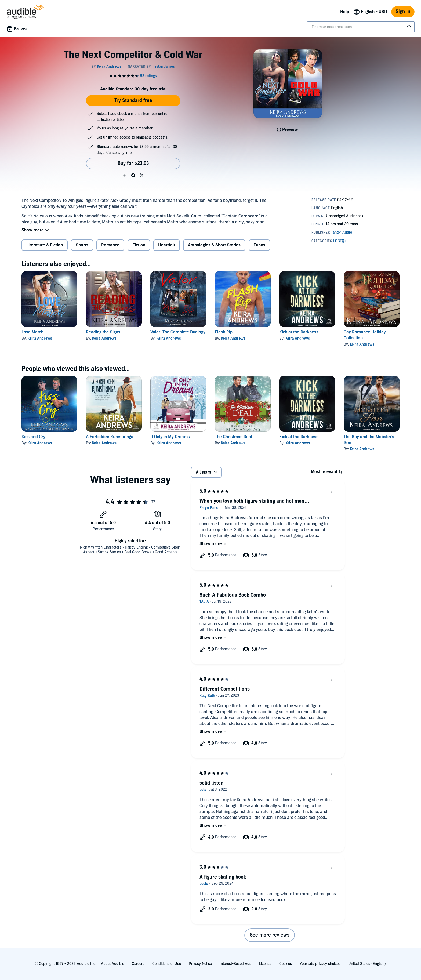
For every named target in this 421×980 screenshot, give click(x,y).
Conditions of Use (167, 964)
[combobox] (361, 27)
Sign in (403, 12)
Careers (138, 964)
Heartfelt (167, 245)
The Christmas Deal (233, 437)
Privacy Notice (200, 964)
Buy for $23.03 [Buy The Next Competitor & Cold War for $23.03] (133, 163)
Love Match (32, 332)
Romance (110, 245)
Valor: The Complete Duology (178, 332)
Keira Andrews (40, 338)
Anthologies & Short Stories (214, 245)
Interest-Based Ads (235, 964)
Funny (259, 245)
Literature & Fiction (45, 245)
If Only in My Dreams (170, 437)
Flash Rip (224, 332)
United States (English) (367, 964)
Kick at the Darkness (299, 332)
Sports (82, 245)
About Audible (112, 964)
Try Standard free (133, 101)
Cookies (286, 964)
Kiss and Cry (33, 437)
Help (345, 12)
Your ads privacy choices (320, 964)
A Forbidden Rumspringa (110, 437)
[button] (125, 176)
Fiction (139, 245)
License (265, 964)
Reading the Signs (103, 332)
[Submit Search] (410, 27)
